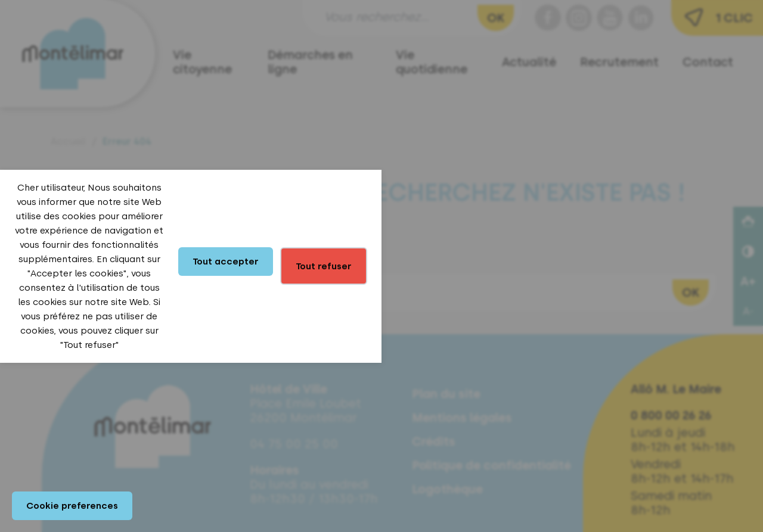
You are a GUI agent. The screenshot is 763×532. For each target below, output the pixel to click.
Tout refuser (324, 266)
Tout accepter (226, 262)
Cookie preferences (72, 506)
